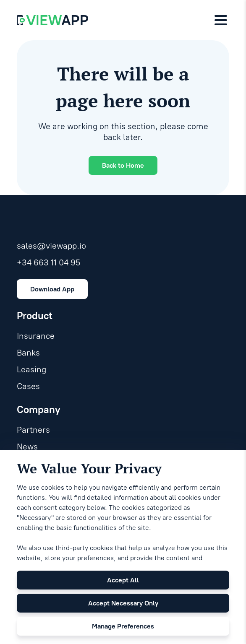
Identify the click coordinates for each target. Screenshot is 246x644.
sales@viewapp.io (51, 246)
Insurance (36, 336)
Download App (52, 289)
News (27, 447)
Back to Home (123, 165)
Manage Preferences (123, 626)
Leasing (31, 369)
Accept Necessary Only (123, 603)
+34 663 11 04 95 (48, 262)
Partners (33, 430)
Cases (28, 386)
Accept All (123, 580)
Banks (28, 353)
